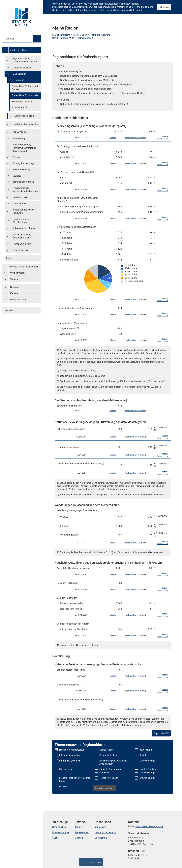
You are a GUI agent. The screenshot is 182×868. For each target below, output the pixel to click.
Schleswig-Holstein (24, 116)
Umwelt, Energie (20, 250)
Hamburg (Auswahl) (101, 35)
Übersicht (9, 310)
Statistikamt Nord (61, 35)
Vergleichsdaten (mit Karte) (135, 138)
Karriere (14, 293)
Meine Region (19, 74)
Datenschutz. (137, 10)
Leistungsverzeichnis (105, 832)
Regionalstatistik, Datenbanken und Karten (25, 60)
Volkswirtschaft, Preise (24, 228)
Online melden (17, 273)
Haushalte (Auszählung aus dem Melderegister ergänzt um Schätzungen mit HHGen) (103, 93)
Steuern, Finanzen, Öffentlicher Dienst (22, 236)
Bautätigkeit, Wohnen (23, 182)
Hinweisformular (61, 832)
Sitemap (79, 838)
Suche (55, 838)
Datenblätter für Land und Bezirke (25, 88)
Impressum (100, 827)
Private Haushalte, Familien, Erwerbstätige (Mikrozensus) (24, 148)
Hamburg (19, 80)
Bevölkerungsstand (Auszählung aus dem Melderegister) (89, 76)
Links (9, 258)
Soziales (17, 176)
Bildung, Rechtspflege (23, 163)
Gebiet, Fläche (20, 132)
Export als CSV (161, 733)
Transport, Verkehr (22, 244)
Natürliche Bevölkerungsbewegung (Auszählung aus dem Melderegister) (96, 84)
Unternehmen (19, 203)
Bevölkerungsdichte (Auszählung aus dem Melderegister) (89, 80)
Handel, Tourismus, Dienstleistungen (22, 221)
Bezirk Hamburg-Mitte (63, 38)
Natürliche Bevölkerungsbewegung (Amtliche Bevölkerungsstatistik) (94, 104)
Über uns (15, 287)
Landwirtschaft (20, 197)
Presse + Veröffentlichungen (24, 267)
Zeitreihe (113, 138)
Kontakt (78, 827)
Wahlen (14, 279)
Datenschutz (101, 838)
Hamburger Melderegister (25, 124)
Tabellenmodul (19, 107)
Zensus (16, 157)
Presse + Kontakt (19, 300)
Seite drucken (59, 827)
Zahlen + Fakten (18, 50)
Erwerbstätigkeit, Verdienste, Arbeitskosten (25, 190)
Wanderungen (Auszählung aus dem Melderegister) (86, 89)
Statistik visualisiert (22, 68)
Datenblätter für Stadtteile (25, 95)
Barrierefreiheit (82, 832)
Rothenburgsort (85, 38)
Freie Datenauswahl (22, 101)
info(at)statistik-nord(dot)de (149, 826)
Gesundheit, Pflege (22, 170)
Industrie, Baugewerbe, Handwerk (24, 211)
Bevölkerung (19, 139)
